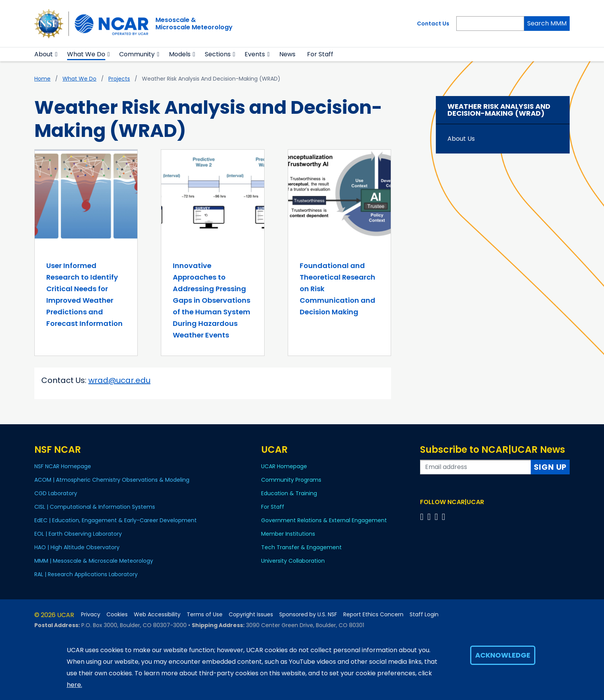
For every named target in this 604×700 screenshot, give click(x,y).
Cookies (117, 615)
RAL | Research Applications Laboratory (86, 574)
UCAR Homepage (284, 466)
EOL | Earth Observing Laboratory (78, 534)
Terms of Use (205, 615)
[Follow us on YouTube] (445, 517)
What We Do (86, 54)
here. (74, 685)
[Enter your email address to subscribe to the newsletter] (476, 467)
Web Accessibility (157, 615)
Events (255, 54)
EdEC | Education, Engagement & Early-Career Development (116, 520)
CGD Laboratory (56, 493)
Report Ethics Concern (373, 615)
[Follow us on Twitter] (430, 517)
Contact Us (433, 24)
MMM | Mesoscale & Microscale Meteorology (94, 561)
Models (180, 54)
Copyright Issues (251, 615)
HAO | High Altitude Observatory (77, 547)
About (44, 54)
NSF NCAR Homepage (63, 466)
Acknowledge (503, 655)
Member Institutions (288, 534)
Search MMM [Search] (547, 23)
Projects (119, 79)
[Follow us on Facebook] (423, 517)
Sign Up (550, 467)
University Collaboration (293, 561)
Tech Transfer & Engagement (301, 547)
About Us (461, 139)
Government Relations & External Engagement (324, 520)
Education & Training (289, 493)
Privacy (91, 615)
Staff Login (424, 615)
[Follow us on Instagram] (438, 517)
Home (42, 79)
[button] (57, 54)
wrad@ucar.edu (119, 380)
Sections (218, 54)
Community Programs (291, 480)
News (287, 54)
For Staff (320, 54)
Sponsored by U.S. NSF (308, 615)
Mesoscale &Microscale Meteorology (194, 24)
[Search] (490, 24)
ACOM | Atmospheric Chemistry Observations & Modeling (112, 480)
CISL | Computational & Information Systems (95, 507)
